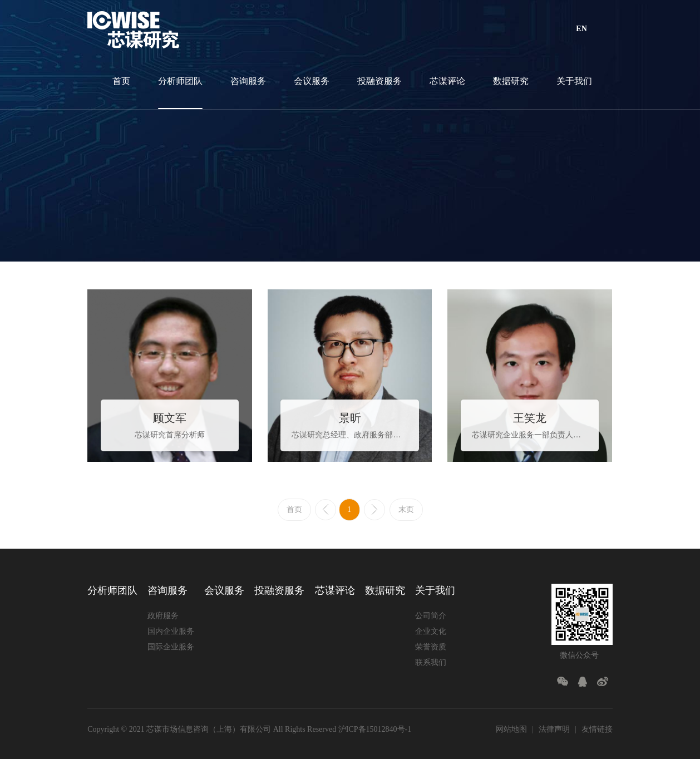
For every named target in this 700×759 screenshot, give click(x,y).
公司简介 (431, 616)
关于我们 (574, 81)
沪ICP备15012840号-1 (375, 729)
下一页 (374, 510)
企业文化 (431, 631)
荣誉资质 (431, 647)
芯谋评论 (447, 81)
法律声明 (554, 729)
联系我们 (431, 662)
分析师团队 (180, 81)
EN (581, 29)
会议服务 (312, 81)
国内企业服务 (171, 631)
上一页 (326, 510)
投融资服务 (379, 81)
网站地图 (511, 729)
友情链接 (597, 729)
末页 (406, 509)
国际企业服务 (171, 647)
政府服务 (163, 616)
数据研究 (511, 81)
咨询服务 (248, 81)
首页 (121, 81)
